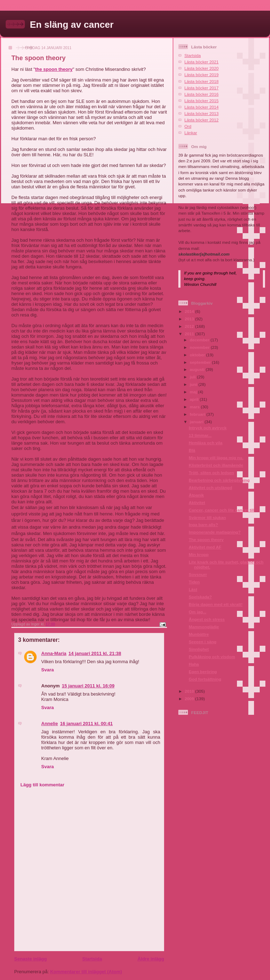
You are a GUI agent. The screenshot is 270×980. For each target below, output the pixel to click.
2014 (190, 311)
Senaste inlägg (31, 959)
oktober (198, 355)
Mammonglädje (204, 627)
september (201, 362)
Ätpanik (196, 495)
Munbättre (199, 634)
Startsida (92, 959)
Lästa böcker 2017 (201, 88)
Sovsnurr (198, 574)
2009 (190, 699)
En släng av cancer (72, 25)
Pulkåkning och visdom (212, 657)
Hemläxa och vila (206, 443)
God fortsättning (205, 679)
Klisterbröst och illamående (216, 465)
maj (194, 392)
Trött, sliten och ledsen (211, 473)
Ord (188, 126)
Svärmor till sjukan (207, 517)
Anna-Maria (54, 653)
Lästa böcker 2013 (201, 113)
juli (193, 377)
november (200, 347)
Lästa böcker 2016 (201, 94)
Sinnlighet (199, 649)
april (195, 399)
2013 (190, 319)
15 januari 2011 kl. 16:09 (88, 686)
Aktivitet (197, 502)
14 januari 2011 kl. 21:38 (95, 653)
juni (194, 384)
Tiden (194, 582)
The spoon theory (206, 539)
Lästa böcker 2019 (201, 75)
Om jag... (197, 612)
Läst (193, 589)
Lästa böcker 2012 (201, 120)
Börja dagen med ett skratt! (215, 604)
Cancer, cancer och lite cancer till (222, 510)
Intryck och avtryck (208, 428)
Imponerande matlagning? (215, 532)
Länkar (191, 133)
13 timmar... (200, 435)
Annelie (50, 724)
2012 (190, 326)
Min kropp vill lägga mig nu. (216, 458)
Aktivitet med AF (205, 547)
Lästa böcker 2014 (201, 107)
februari (198, 414)
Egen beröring (203, 672)
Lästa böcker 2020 (201, 68)
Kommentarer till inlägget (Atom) (86, 972)
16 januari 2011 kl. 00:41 (86, 724)
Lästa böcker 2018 (201, 81)
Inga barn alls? (203, 525)
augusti (198, 369)
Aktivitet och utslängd (210, 488)
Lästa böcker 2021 (201, 62)
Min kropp (199, 554)
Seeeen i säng (202, 642)
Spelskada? (200, 597)
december (200, 340)
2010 (190, 691)
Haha (194, 664)
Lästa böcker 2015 (201, 101)
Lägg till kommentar (43, 785)
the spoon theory (54, 69)
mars (195, 407)
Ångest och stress (207, 619)
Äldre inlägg (151, 959)
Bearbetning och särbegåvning (219, 480)
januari (197, 422)
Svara (47, 670)
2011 (190, 334)
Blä (192, 450)
